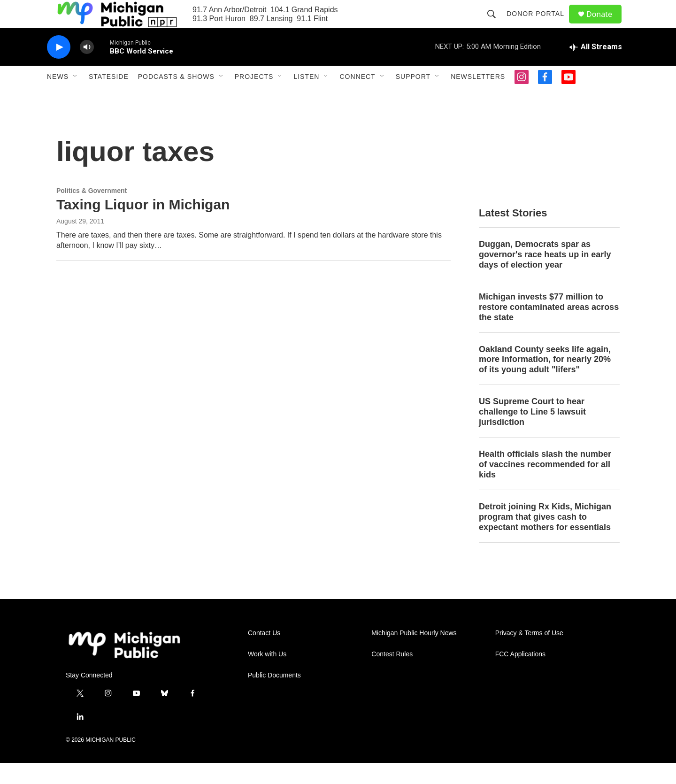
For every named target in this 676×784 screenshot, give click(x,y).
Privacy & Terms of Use (529, 654)
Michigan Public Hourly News (414, 654)
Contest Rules (392, 675)
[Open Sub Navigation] (76, 98)
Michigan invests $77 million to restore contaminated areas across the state (549, 328)
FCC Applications (520, 675)
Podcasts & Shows (176, 98)
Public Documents (274, 696)
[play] (59, 68)
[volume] (87, 68)
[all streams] (595, 68)
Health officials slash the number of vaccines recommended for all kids (545, 485)
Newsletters (478, 98)
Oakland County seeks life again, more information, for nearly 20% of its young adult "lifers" (545, 381)
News (58, 98)
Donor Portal (540, 24)
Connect (357, 98)
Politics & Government (92, 212)
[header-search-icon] (496, 24)
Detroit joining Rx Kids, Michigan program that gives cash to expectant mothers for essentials (545, 538)
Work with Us (267, 675)
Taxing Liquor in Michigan (143, 226)
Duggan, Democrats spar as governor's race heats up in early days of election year (545, 276)
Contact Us (264, 654)
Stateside (109, 98)
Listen (306, 98)
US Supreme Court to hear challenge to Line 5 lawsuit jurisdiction (532, 433)
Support (413, 98)
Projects (254, 98)
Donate (605, 25)
